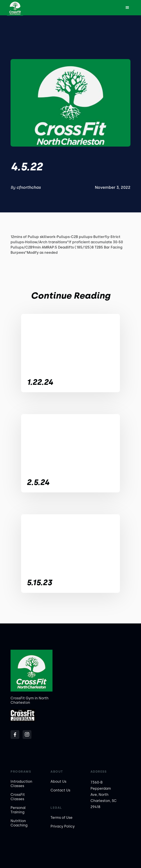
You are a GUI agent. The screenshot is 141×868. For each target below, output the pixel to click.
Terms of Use (61, 818)
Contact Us (60, 790)
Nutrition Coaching (19, 823)
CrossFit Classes (18, 797)
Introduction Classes (21, 784)
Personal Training (18, 810)
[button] (127, 8)
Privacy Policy (63, 826)
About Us (58, 781)
